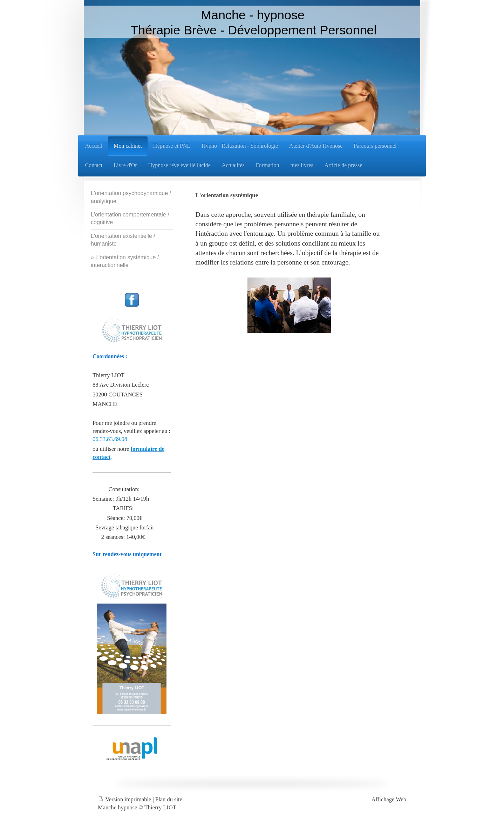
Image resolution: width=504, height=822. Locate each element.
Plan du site (169, 799)
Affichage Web (389, 799)
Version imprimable (125, 799)
